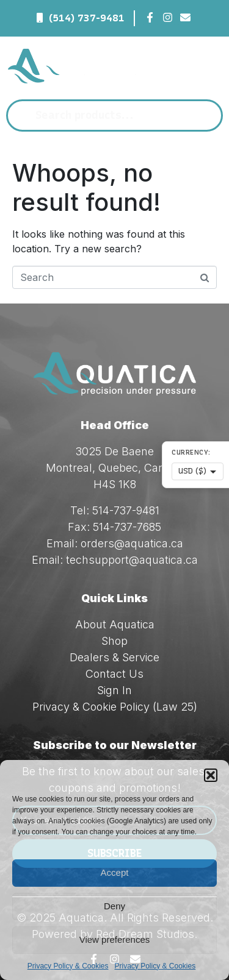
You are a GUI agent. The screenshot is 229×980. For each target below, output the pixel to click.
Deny (114, 906)
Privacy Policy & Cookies (68, 966)
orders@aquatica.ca (132, 543)
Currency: (191, 453)
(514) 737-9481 (87, 18)
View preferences (115, 939)
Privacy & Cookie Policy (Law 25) (115, 707)
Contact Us (114, 674)
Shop (114, 641)
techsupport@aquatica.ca (132, 560)
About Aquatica (115, 624)
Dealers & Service (114, 657)
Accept (115, 872)
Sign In (114, 690)
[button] (211, 775)
